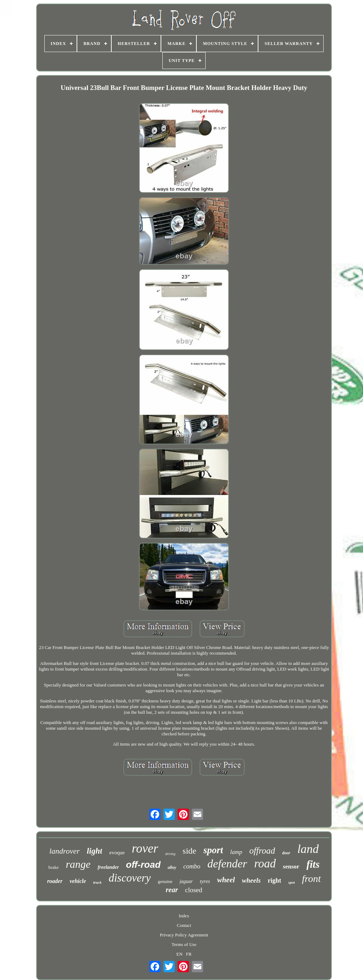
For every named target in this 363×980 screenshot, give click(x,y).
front (311, 879)
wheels (252, 880)
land (308, 849)
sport (213, 850)
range (78, 864)
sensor (291, 867)
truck (97, 882)
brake (54, 867)
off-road (143, 865)
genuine (165, 881)
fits (313, 864)
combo (192, 866)
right (274, 881)
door (286, 853)
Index (184, 916)
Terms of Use (184, 944)
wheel (226, 880)
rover (145, 848)
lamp (236, 852)
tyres (205, 881)
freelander (108, 867)
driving (170, 854)
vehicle (78, 881)
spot (291, 882)
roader (55, 881)
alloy (172, 867)
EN (180, 954)
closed (194, 890)
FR (189, 954)
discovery (130, 878)
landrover (65, 851)
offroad (262, 851)
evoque (117, 853)
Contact (184, 925)
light (94, 851)
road (265, 864)
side (189, 851)
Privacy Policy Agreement (184, 935)
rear (172, 890)
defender (227, 864)
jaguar (186, 881)
